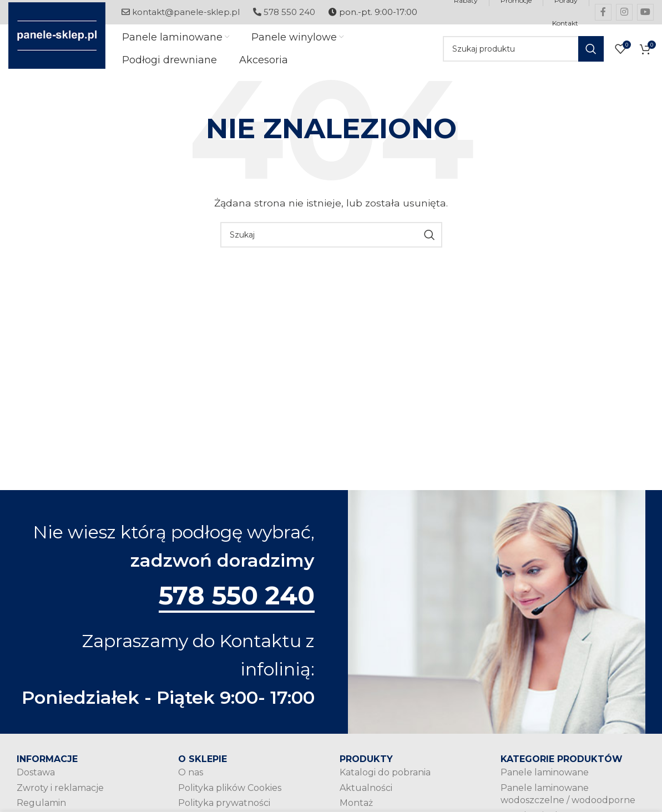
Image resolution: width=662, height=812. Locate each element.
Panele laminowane (545, 778)
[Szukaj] (523, 50)
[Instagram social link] (624, 12)
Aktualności (366, 793)
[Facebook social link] (603, 12)
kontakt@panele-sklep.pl (181, 12)
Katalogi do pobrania (385, 778)
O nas (191, 778)
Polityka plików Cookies (230, 793)
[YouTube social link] (645, 12)
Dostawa (36, 778)
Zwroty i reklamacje (60, 793)
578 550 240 (284, 12)
